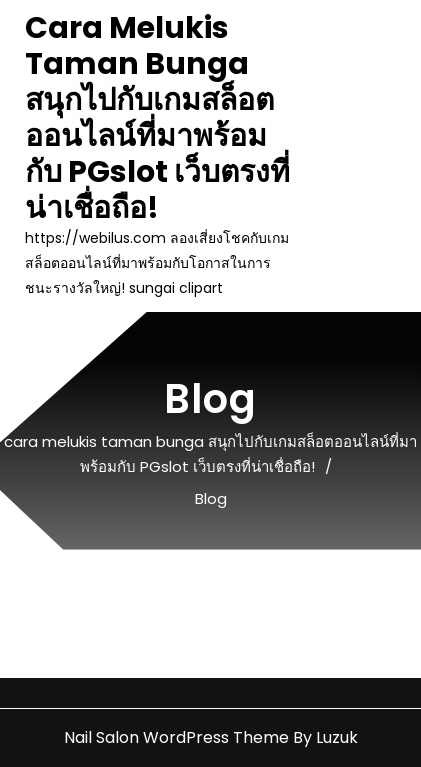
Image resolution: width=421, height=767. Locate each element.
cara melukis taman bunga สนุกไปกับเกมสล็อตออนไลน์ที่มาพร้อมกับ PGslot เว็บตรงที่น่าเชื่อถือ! (157, 118)
